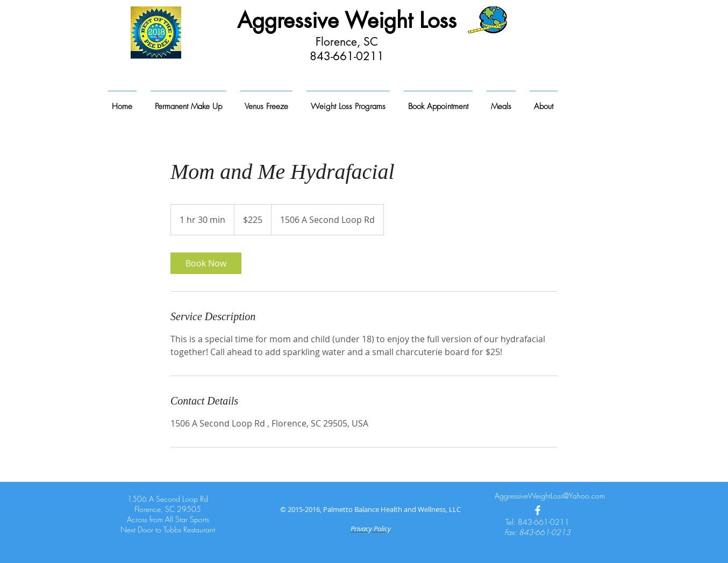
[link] (206, 263)
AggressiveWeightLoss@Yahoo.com (550, 496)
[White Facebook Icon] (538, 510)
